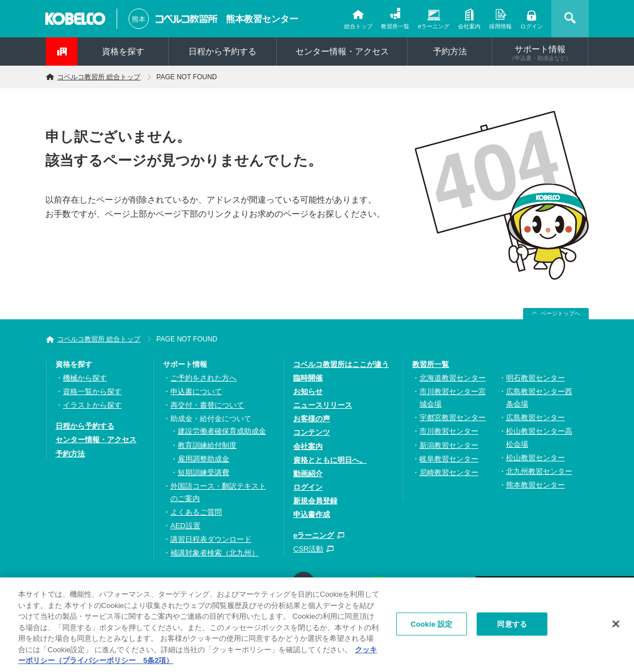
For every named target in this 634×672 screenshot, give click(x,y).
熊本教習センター (262, 19)
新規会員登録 (315, 501)
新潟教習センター (449, 445)
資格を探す (123, 51)
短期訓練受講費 (204, 472)
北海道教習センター (453, 378)
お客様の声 (312, 419)
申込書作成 (312, 514)
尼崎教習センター (449, 472)
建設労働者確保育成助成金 (222, 431)
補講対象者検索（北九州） (215, 553)
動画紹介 (308, 474)
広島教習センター (536, 418)
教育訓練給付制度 (207, 445)
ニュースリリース (323, 405)
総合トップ (358, 26)
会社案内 (469, 26)
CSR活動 (308, 549)
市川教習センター (449, 431)
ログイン (532, 26)
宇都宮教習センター (453, 418)
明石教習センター (536, 378)
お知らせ (308, 391)
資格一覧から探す (92, 391)
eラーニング (434, 26)
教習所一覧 (395, 26)
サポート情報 (540, 53)
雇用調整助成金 (204, 459)
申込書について (196, 391)
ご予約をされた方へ (204, 378)
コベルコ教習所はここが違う (341, 364)
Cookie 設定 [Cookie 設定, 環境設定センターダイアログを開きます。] (431, 626)
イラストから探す (92, 405)
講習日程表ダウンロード (211, 539)
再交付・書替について (207, 405)
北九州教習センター (539, 471)
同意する (512, 626)
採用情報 (500, 26)
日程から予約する (222, 51)
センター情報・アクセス (342, 51)
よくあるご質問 (196, 512)
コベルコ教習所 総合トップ (99, 77)
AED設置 (185, 526)
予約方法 (450, 51)
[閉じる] (616, 626)
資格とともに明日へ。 (330, 460)
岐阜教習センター (449, 459)
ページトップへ (560, 313)
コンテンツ (312, 432)
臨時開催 (308, 378)
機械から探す (85, 378)
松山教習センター (536, 458)
